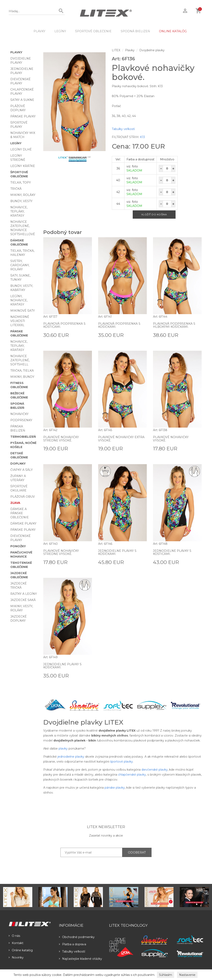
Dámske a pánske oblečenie (20, 513)
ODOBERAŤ (137, 852)
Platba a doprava (73, 944)
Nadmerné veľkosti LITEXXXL (20, 321)
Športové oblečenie (93, 31)
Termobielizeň (23, 437)
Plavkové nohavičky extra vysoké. (121, 439)
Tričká (16, 189)
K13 (142, 137)
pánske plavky (115, 788)
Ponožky (18, 546)
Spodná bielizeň (135, 31)
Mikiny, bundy (22, 377)
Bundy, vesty (21, 201)
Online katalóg (21, 950)
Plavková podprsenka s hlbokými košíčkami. (174, 325)
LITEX (116, 50)
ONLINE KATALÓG (173, 31)
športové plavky (122, 762)
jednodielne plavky (71, 757)
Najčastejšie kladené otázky (81, 959)
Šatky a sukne (22, 100)
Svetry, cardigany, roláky (20, 265)
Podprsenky (21, 420)
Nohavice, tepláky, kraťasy (19, 211)
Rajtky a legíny (24, 594)
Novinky (16, 957)
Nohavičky (19, 414)
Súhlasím (166, 975)
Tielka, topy (21, 182)
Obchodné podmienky (77, 937)
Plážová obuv (23, 497)
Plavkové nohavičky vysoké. (171, 439)
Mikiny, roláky (23, 195)
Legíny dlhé (21, 149)
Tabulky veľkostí (123, 129)
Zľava (15, 503)
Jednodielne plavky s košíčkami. (117, 552)
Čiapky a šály (22, 470)
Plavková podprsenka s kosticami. (64, 325)
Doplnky (18, 464)
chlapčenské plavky (132, 775)
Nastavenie (187, 975)
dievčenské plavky (155, 770)
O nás (14, 936)
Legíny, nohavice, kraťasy (19, 300)
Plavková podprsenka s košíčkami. (119, 325)
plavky (63, 749)
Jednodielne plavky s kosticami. (172, 552)
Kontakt (16, 943)
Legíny (60, 31)
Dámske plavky (23, 523)
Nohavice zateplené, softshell (20, 360)
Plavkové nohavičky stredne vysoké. (61, 439)
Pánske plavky (23, 116)
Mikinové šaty (23, 311)
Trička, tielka (22, 371)
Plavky (39, 31)
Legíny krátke (23, 166)
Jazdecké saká (23, 600)
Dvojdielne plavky (152, 50)
